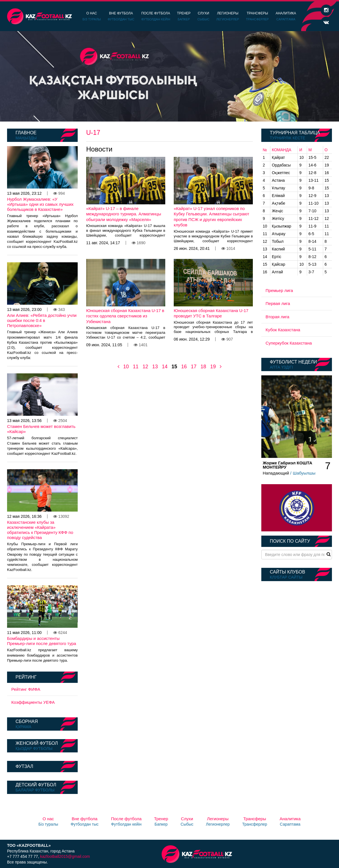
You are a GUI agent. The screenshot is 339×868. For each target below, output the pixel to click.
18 (203, 367)
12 (145, 367)
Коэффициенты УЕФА (33, 702)
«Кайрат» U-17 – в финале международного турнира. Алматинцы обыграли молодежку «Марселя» (124, 214)
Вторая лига (277, 317)
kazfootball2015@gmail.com (65, 856)
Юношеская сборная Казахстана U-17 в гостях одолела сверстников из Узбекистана (125, 316)
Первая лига (278, 303)
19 (213, 367)
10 (126, 367)
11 (136, 367)
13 (155, 367)
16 (184, 367)
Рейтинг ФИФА (26, 689)
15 (174, 367)
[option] (169, 76)
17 (194, 367)
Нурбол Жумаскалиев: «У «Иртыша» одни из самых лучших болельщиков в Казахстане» (40, 204)
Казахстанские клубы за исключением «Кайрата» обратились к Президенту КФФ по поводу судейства (40, 530)
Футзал (24, 766)
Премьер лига (279, 290)
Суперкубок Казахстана (289, 343)
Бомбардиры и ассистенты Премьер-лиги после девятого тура (42, 641)
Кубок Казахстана (283, 330)
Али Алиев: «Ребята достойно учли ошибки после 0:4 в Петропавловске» (42, 320)
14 (165, 367)
